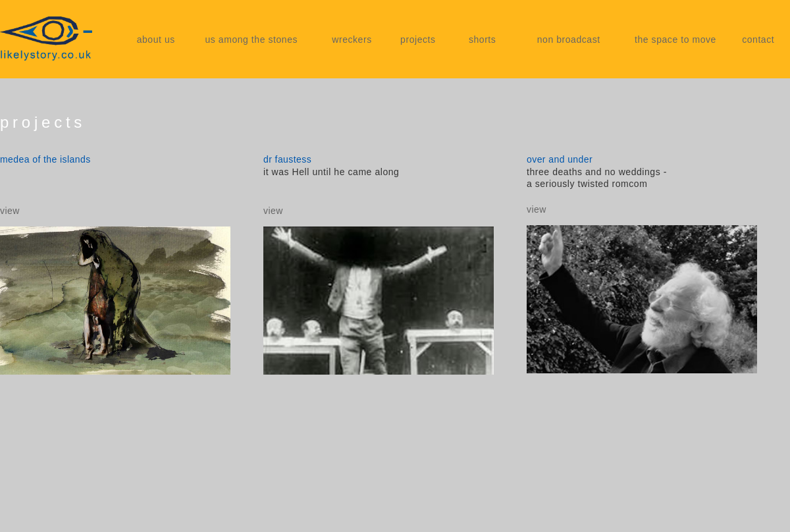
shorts (482, 40)
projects (418, 40)
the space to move (675, 40)
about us (156, 40)
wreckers (352, 40)
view (10, 211)
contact (758, 40)
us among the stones (251, 40)
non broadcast (569, 40)
